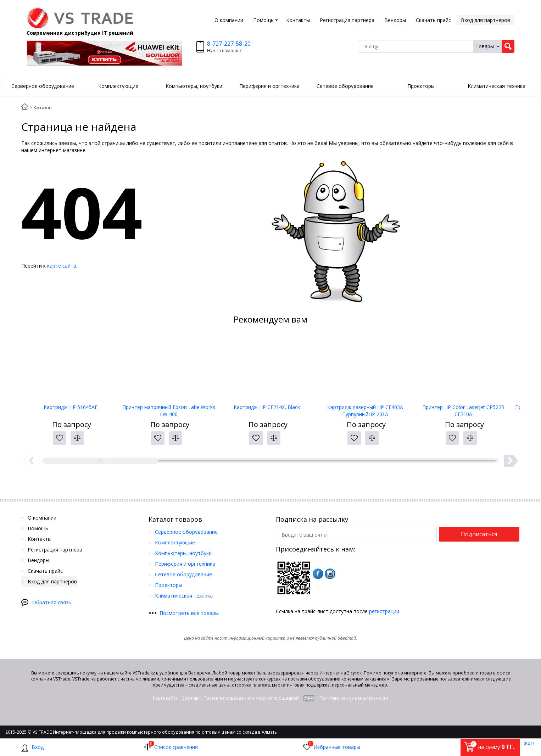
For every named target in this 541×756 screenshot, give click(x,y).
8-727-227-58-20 (229, 44)
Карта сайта (165, 698)
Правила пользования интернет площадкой (251, 698)
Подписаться (479, 534)
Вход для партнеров (486, 20)
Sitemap (191, 698)
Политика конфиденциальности (354, 698)
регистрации (384, 611)
